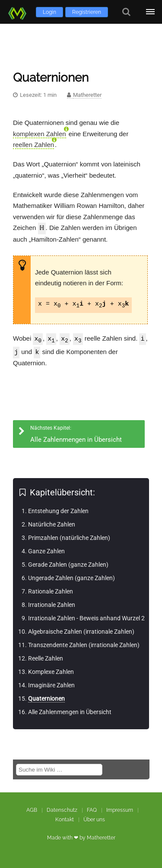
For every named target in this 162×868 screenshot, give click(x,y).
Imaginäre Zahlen (51, 685)
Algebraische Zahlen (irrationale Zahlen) (81, 631)
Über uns (94, 819)
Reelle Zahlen (46, 658)
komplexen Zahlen (40, 134)
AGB (32, 810)
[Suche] (126, 12)
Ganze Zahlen (46, 551)
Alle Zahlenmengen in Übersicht (70, 712)
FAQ (92, 810)
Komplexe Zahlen (51, 671)
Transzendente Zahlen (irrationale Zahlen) (84, 645)
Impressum (120, 810)
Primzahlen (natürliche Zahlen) (69, 537)
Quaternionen (46, 698)
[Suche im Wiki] (59, 769)
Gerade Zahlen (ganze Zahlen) (68, 564)
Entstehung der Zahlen (58, 511)
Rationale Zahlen (51, 591)
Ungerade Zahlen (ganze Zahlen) (71, 578)
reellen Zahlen (33, 145)
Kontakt (65, 819)
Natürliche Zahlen (52, 524)
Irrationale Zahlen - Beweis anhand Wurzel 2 (86, 618)
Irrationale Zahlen (52, 604)
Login (49, 12)
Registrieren (87, 12)
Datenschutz (62, 810)
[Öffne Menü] (150, 12)
